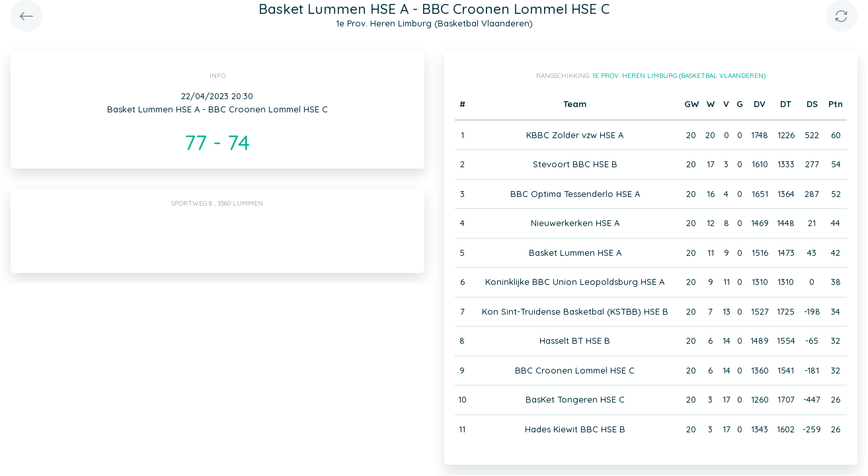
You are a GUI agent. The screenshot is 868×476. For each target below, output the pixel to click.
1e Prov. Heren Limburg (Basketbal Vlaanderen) (679, 76)
